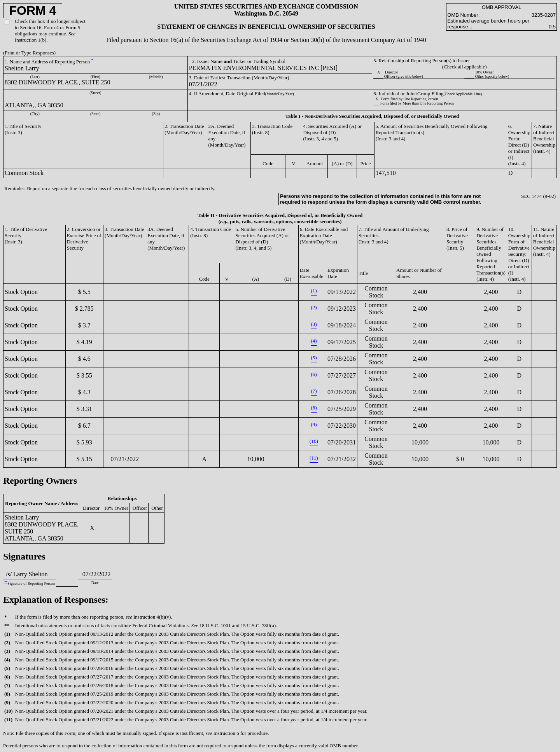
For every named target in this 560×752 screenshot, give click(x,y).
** (6, 582)
